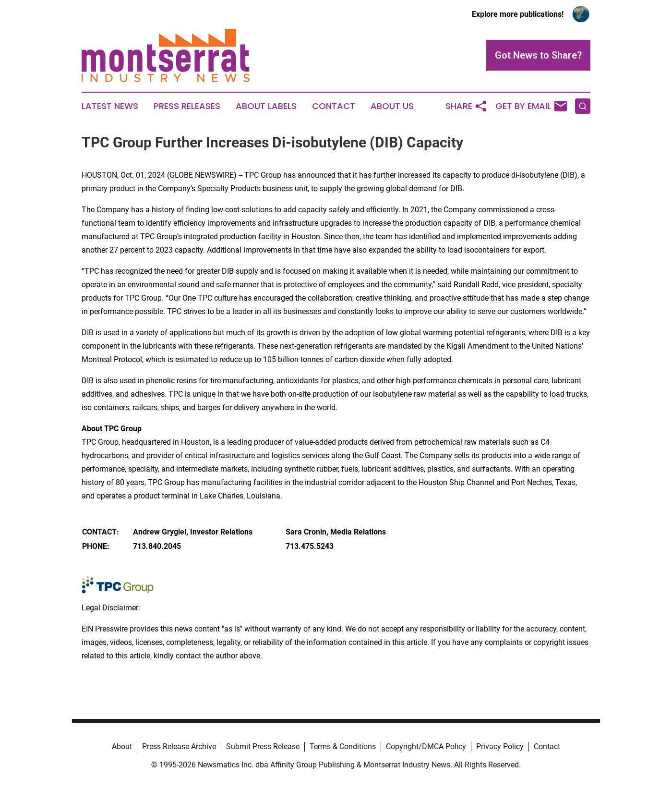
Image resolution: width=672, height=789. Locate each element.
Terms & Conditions (343, 747)
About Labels (266, 106)
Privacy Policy (500, 747)
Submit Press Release (263, 747)
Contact (334, 106)
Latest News (110, 106)
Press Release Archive (179, 747)
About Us (392, 106)
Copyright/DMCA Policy (426, 747)
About (122, 747)
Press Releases (187, 106)
